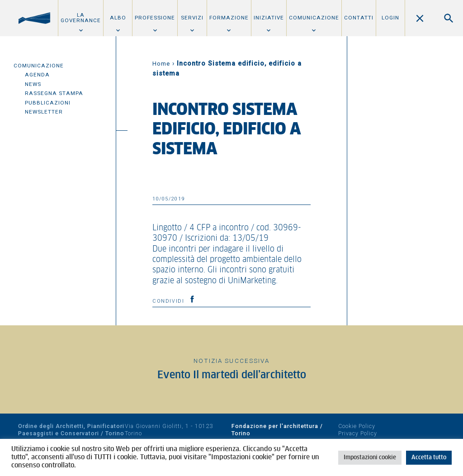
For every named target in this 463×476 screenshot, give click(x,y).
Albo (118, 18)
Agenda (37, 75)
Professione (155, 18)
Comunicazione (314, 18)
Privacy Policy (358, 433)
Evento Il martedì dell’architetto (232, 375)
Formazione (229, 18)
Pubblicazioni (48, 103)
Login (390, 18)
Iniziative (269, 18)
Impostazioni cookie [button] (370, 458)
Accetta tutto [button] (429, 458)
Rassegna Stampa (54, 93)
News (33, 84)
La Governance (81, 18)
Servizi (192, 18)
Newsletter (44, 112)
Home (161, 64)
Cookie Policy (357, 426)
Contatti (359, 18)
